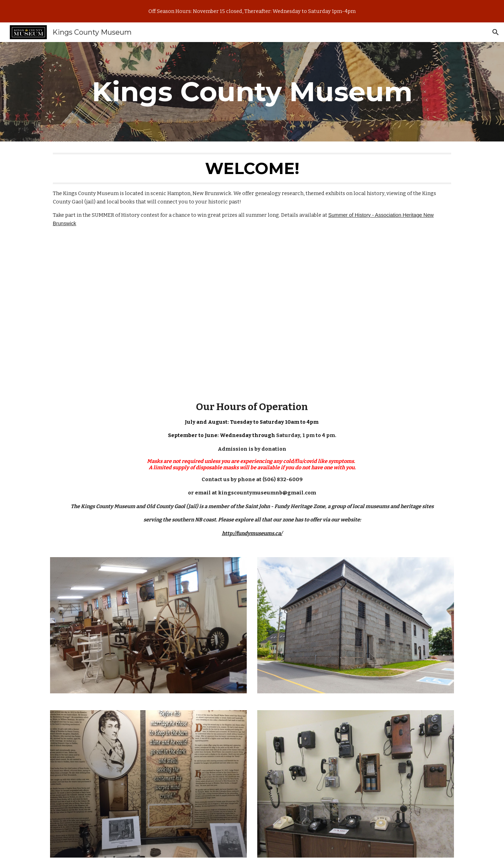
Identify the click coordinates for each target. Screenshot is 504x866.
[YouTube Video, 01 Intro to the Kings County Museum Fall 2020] (252, 314)
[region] (252, 11)
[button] (496, 32)
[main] (252, 92)
